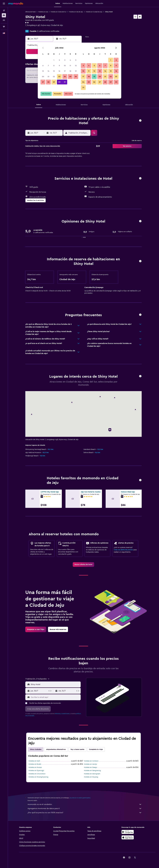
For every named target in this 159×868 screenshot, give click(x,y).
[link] (83, 565)
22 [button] (54, 77)
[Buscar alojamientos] (4, 15)
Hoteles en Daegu (91, 767)
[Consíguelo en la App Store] (128, 837)
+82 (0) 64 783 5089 (34, 28)
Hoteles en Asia (43, 12)
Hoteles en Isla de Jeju (76, 12)
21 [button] (48, 77)
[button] (4, 4)
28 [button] (48, 82)
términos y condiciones (62, 714)
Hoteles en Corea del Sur (59, 12)
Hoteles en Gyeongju (36, 771)
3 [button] (65, 60)
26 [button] (76, 77)
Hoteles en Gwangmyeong (38, 777)
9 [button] (59, 66)
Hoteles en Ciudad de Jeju (94, 12)
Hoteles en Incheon (91, 761)
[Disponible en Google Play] (128, 832)
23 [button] (59, 77)
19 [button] (76, 71)
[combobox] (55, 684)
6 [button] (43, 66)
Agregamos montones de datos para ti (85, 808)
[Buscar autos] (4, 20)
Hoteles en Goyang (91, 777)
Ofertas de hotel (30, 12)
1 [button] (54, 60)
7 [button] (48, 66)
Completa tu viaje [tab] (96, 749)
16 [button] (59, 71)
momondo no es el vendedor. (85, 804)
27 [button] (43, 82)
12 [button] (76, 66)
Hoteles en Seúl (34, 761)
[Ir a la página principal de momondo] (16, 3)
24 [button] (65, 77)
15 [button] (54, 71)
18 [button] (70, 71)
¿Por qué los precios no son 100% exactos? (85, 813)
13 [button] (43, 71)
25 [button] (70, 77)
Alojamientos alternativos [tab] (56, 749)
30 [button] (59, 82)
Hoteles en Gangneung (92, 771)
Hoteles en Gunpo (35, 767)
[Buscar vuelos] (4, 11)
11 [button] (70, 66)
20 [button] (43, 77)
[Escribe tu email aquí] (55, 697)
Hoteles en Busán (35, 764)
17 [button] (65, 71)
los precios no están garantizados (80, 798)
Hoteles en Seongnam (92, 774)
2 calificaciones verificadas (48, 31)
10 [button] (65, 66)
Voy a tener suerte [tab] (77, 749)
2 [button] (59, 60)
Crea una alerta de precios (123, 550)
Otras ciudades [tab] (36, 749)
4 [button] (70, 60)
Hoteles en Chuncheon (37, 774)
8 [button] (54, 66)
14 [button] (48, 71)
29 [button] (54, 82)
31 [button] (65, 82)
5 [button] (76, 60)
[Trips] (4, 27)
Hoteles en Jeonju (90, 764)
